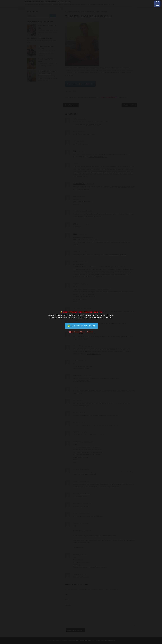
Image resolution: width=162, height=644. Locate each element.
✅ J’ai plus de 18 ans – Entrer (81, 326)
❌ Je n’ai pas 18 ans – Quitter (81, 332)
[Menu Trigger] (157, 4)
